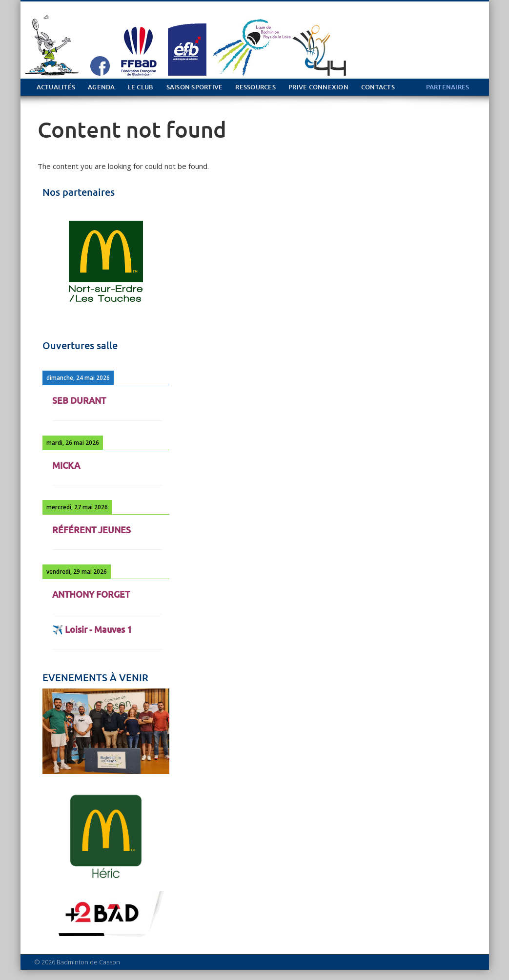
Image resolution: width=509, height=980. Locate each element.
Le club (141, 87)
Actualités (56, 87)
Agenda (102, 87)
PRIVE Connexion (318, 87)
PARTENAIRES (448, 87)
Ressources (255, 87)
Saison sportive (195, 87)
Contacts (378, 87)
